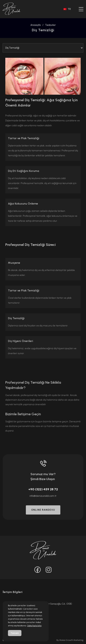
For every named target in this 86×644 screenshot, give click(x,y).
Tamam (15, 633)
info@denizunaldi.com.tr (43, 496)
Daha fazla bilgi (34, 626)
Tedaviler (50, 25)
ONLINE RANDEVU (43, 510)
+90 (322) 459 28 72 (43, 489)
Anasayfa (36, 25)
